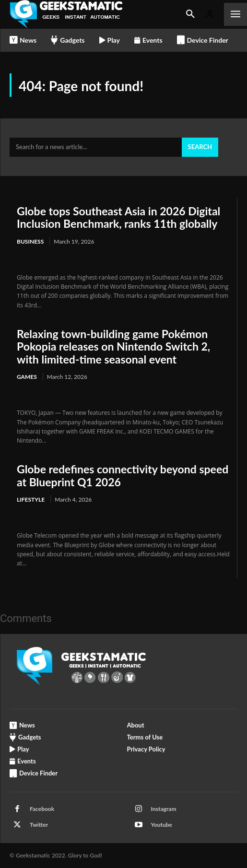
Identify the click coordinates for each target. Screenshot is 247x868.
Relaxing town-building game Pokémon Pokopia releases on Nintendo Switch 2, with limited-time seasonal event (113, 346)
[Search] (200, 147)
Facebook (42, 809)
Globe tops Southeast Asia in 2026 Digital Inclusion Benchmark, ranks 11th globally (118, 217)
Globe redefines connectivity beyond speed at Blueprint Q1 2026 (123, 475)
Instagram (164, 809)
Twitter (39, 825)
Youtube (162, 825)
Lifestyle (31, 499)
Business (30, 241)
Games (27, 377)
